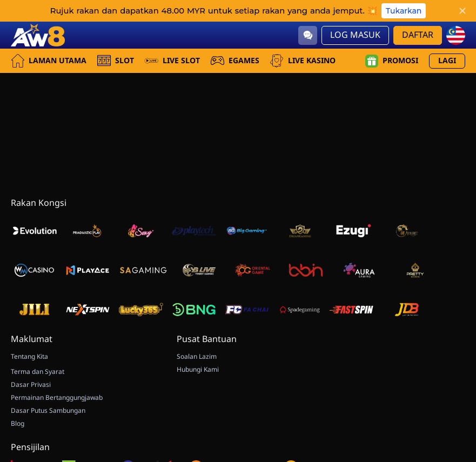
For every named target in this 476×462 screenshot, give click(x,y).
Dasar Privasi (31, 385)
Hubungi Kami (198, 370)
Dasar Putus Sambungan (48, 411)
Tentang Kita (29, 357)
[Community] (308, 35)
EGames (235, 61)
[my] (456, 35)
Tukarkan (404, 11)
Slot (116, 61)
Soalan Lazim (197, 357)
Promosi (392, 61)
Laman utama (49, 61)
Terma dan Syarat (38, 372)
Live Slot (172, 61)
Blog (18, 424)
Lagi (447, 61)
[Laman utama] (38, 35)
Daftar (418, 35)
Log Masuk (355, 35)
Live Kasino (303, 61)
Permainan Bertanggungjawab (57, 398)
